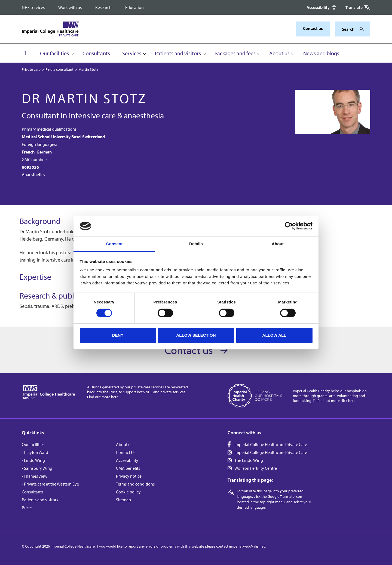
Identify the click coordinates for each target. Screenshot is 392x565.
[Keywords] (349, 29)
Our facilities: (33, 444)
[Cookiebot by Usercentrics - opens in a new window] (289, 226)
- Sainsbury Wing (37, 468)
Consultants (96, 53)
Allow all (274, 335)
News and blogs (321, 53)
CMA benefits (128, 468)
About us (279, 53)
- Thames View (35, 476)
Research (103, 7)
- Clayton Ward (35, 452)
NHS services (33, 7)
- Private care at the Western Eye (50, 484)
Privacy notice (129, 476)
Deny (118, 335)
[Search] (360, 29)
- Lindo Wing (33, 460)
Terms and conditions (135, 484)
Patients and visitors (178, 53)
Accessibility (127, 460)
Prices (27, 508)
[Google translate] (358, 7)
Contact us (313, 28)
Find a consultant (59, 69)
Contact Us (126, 452)
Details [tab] (196, 244)
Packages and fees (235, 53)
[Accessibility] (322, 7)
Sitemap (123, 500)
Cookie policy (128, 492)
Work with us (70, 7)
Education (134, 7)
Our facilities (54, 53)
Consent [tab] (114, 244)
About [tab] (278, 244)
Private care (31, 69)
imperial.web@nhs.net (247, 546)
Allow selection (196, 335)
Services (132, 53)
